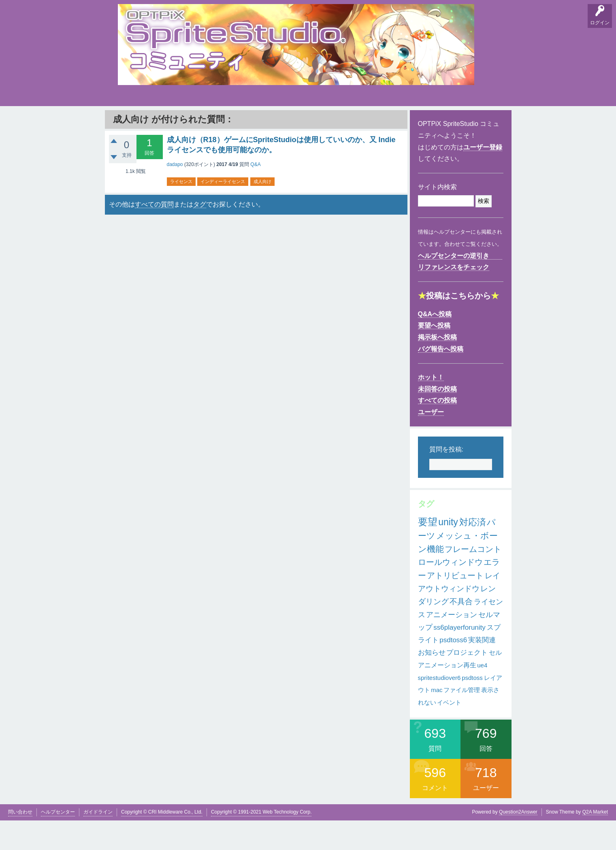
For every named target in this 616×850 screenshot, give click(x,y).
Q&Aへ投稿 (435, 344)
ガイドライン (98, 841)
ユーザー (431, 442)
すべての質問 (154, 234)
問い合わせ (20, 841)
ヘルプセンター (58, 841)
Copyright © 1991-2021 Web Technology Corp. (261, 841)
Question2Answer (518, 841)
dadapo (175, 194)
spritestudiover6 (439, 707)
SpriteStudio (485, 121)
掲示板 (177, 121)
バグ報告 (203, 121)
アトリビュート (455, 605)
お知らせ (432, 682)
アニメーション (452, 644)
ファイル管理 (462, 719)
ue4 (482, 695)
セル (495, 682)
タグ (254, 120)
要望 (151, 121)
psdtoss (472, 707)
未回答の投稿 (437, 419)
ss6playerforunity (459, 657)
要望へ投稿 (434, 355)
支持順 (229, 121)
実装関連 (482, 670)
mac (437, 719)
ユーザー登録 (483, 177)
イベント (449, 732)
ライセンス (181, 211)
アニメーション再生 (447, 695)
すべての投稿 (437, 430)
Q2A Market (595, 841)
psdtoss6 (453, 670)
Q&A (126, 121)
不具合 (461, 631)
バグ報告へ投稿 (441, 378)
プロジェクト (467, 682)
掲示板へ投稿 (437, 367)
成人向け (262, 211)
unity (448, 552)
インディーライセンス (223, 211)
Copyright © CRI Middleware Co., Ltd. (162, 841)
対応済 (473, 552)
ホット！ (431, 407)
